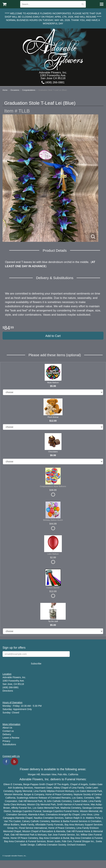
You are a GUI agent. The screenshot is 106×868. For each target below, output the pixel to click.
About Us (7, 728)
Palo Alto (62, 774)
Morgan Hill (34, 774)
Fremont (60, 791)
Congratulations (29, 90)
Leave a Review (11, 738)
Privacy (6, 741)
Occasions (15, 90)
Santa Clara (10, 804)
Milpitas (51, 791)
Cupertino (27, 811)
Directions (8, 691)
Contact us (8, 731)
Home (5, 90)
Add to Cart (53, 336)
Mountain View (49, 774)
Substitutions (9, 744)
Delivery (7, 734)
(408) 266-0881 (53, 82)
